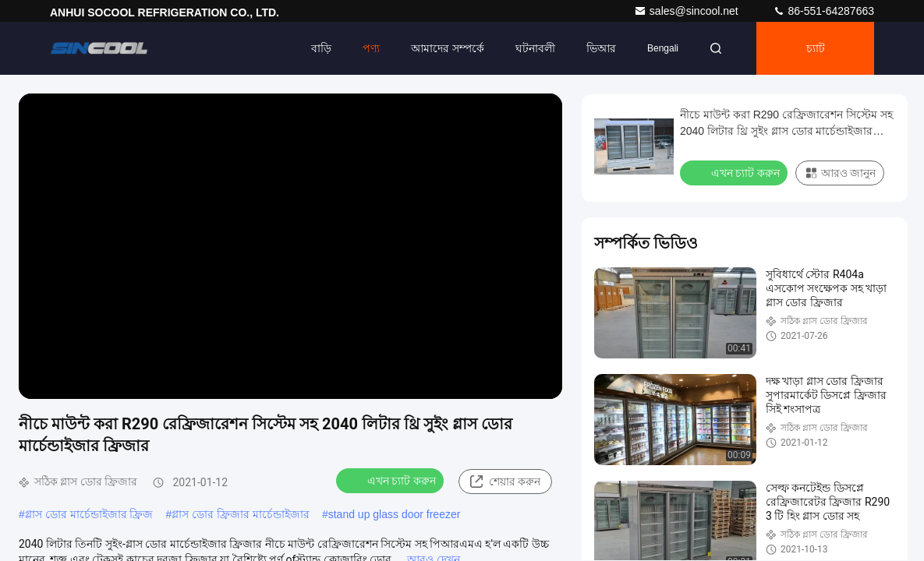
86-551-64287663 (823, 11)
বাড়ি (321, 48)
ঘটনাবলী (535, 48)
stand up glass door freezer (395, 514)
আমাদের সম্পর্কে (448, 48)
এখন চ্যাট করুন (391, 480)
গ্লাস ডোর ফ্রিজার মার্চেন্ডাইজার (241, 514)
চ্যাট (816, 48)
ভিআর (601, 48)
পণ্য (371, 48)
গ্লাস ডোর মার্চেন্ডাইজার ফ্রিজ (89, 514)
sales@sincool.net (688, 11)
